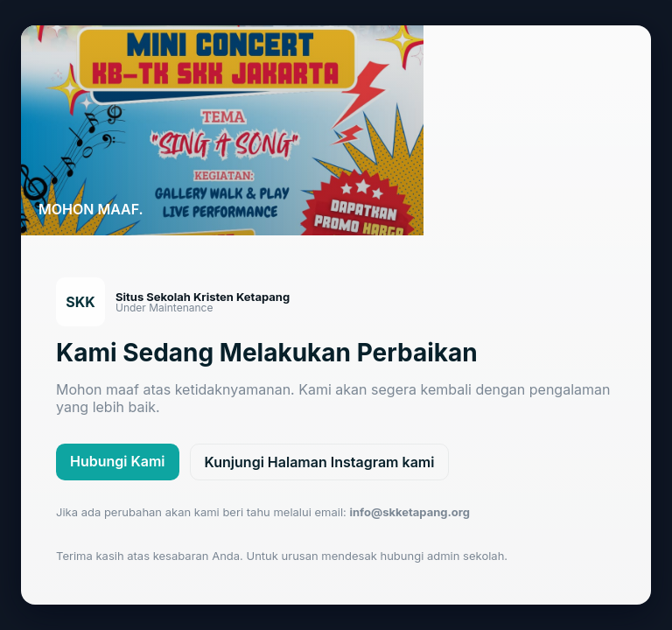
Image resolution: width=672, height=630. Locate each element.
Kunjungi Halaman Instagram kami (320, 462)
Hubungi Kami (118, 461)
